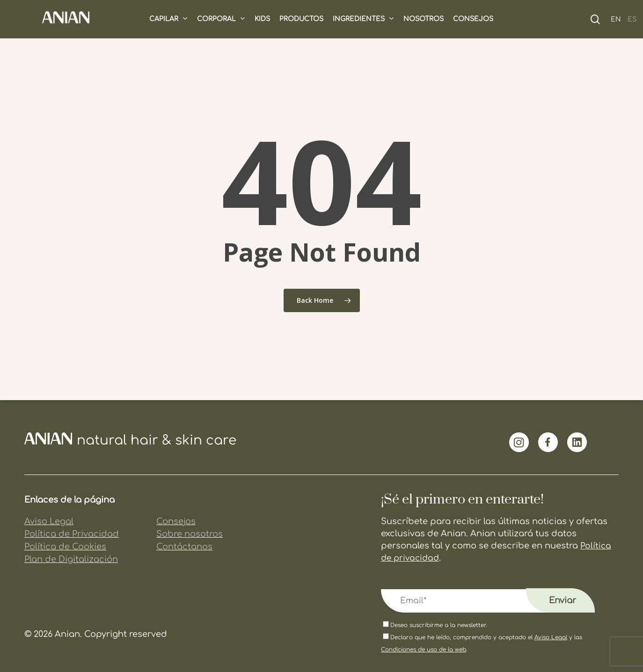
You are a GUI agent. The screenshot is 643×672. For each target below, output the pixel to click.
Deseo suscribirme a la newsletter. (435, 625)
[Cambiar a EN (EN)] (613, 19)
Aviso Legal (551, 637)
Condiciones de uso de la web (424, 650)
